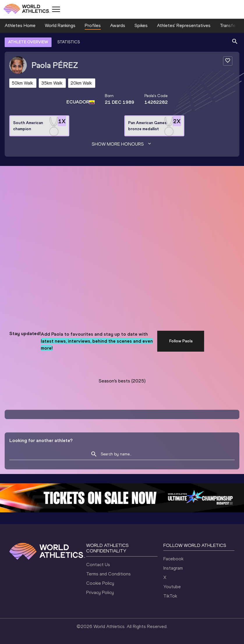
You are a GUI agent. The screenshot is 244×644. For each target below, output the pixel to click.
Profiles (93, 25)
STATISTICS (69, 42)
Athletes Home (20, 25)
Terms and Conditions (108, 574)
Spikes (141, 25)
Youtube (172, 587)
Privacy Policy (100, 592)
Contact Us (98, 565)
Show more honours (122, 144)
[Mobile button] (56, 9)
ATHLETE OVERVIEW (28, 42)
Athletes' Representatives (184, 25)
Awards (118, 25)
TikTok (170, 596)
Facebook (173, 559)
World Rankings (60, 25)
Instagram (173, 568)
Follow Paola (181, 341)
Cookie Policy (100, 583)
